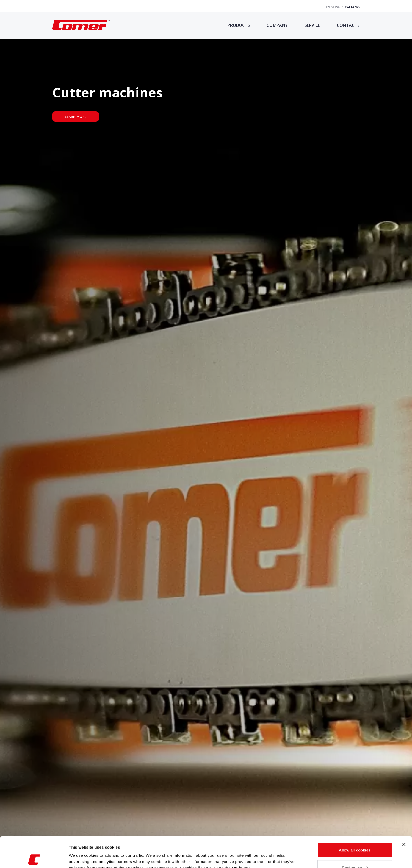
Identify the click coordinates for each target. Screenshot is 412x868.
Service (312, 25)
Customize (355, 837)
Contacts (348, 25)
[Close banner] (404, 814)
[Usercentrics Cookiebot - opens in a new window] (34, 858)
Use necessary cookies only (355, 854)
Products (239, 25)
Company (277, 25)
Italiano (352, 7)
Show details (81, 852)
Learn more (76, 117)
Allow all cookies (355, 820)
